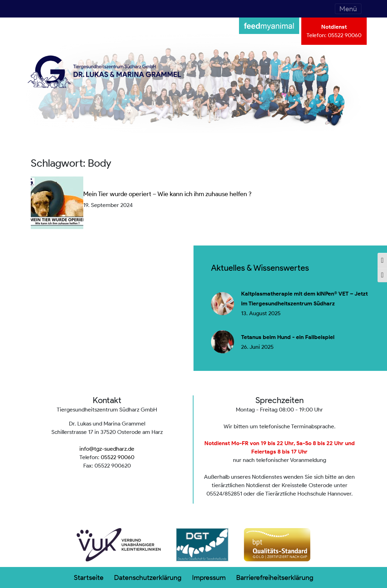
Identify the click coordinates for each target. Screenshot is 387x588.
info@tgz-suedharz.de (107, 449)
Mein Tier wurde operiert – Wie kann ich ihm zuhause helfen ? (167, 194)
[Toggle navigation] (348, 9)
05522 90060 (345, 35)
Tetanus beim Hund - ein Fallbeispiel (288, 337)
